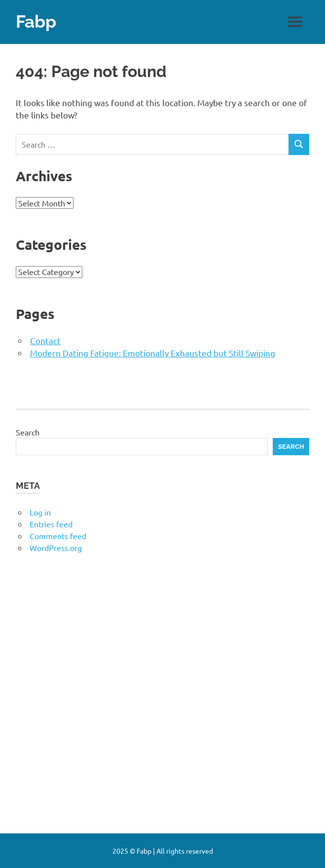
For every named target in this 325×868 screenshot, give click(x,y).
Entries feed (51, 524)
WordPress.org (56, 548)
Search (28, 432)
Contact (45, 340)
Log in (40, 512)
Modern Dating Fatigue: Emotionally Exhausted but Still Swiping (153, 353)
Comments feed (58, 536)
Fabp (36, 21)
